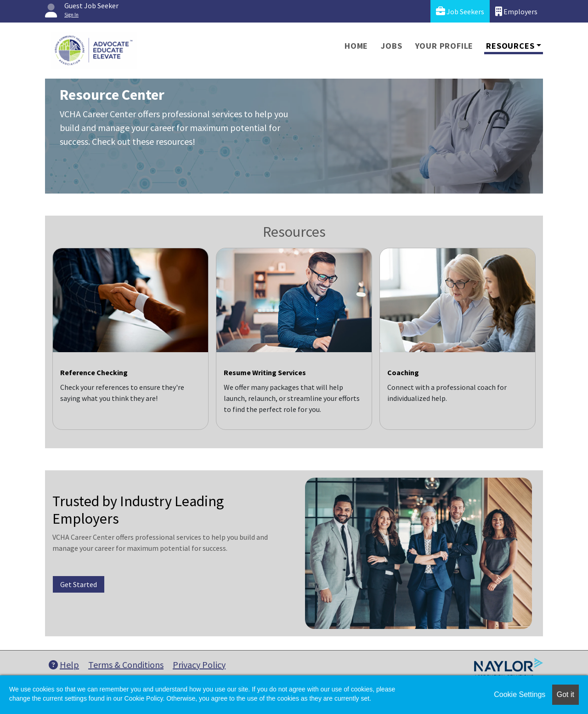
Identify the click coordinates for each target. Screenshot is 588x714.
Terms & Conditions (126, 665)
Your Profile (444, 46)
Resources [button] (510, 46)
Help (64, 665)
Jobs (391, 46)
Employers (516, 11)
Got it (565, 694)
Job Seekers (460, 11)
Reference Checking (94, 372)
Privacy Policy (199, 665)
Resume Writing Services (265, 372)
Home (356, 46)
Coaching (403, 372)
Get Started (79, 584)
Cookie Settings (520, 694)
